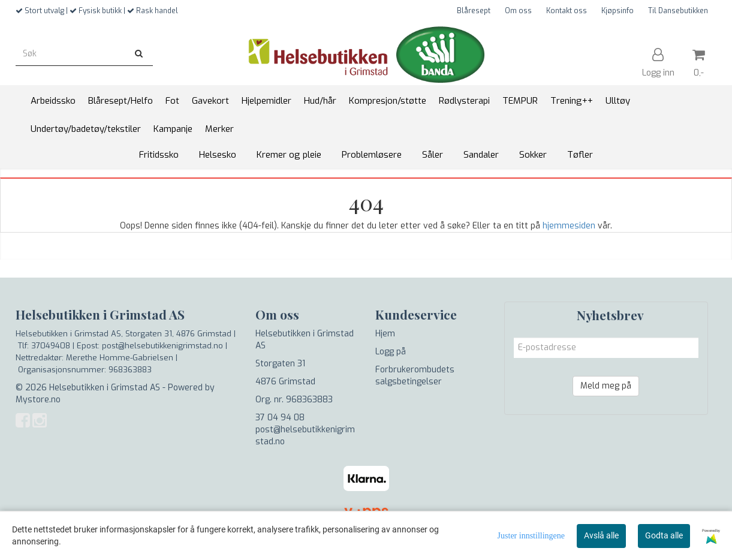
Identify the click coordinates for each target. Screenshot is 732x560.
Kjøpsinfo (617, 11)
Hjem (385, 334)
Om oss (518, 11)
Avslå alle (601, 535)
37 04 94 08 (280, 418)
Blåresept (474, 11)
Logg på (391, 352)
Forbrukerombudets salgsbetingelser (415, 376)
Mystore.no (38, 400)
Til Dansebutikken (678, 11)
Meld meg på (606, 386)
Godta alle (664, 535)
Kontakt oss (567, 11)
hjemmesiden (569, 226)
